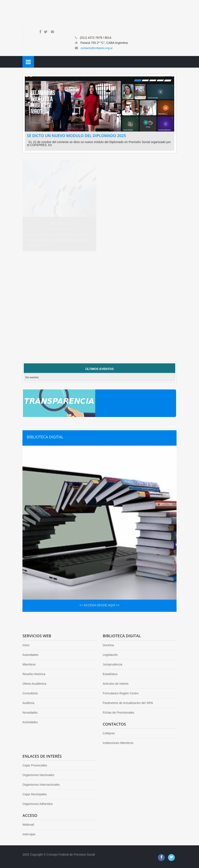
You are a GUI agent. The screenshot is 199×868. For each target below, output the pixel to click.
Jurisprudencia (112, 664)
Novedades (30, 713)
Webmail (28, 825)
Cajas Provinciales (35, 765)
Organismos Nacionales (38, 775)
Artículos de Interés (116, 684)
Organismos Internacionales (41, 785)
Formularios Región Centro (121, 693)
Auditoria (28, 703)
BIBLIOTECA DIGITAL (45, 437)
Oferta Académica (34, 684)
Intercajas (29, 834)
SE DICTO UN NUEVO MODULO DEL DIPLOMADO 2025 (76, 136)
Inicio (26, 645)
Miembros (29, 664)
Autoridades (30, 655)
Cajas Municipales (35, 794)
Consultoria (30, 693)
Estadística (110, 674)
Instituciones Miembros (118, 743)
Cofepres (109, 733)
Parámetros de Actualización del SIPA (128, 703)
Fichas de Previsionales (119, 713)
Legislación (110, 655)
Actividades (30, 722)
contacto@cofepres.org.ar (97, 48)
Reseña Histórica (34, 674)
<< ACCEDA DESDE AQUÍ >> (100, 605)
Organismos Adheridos (38, 804)
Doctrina (108, 645)
